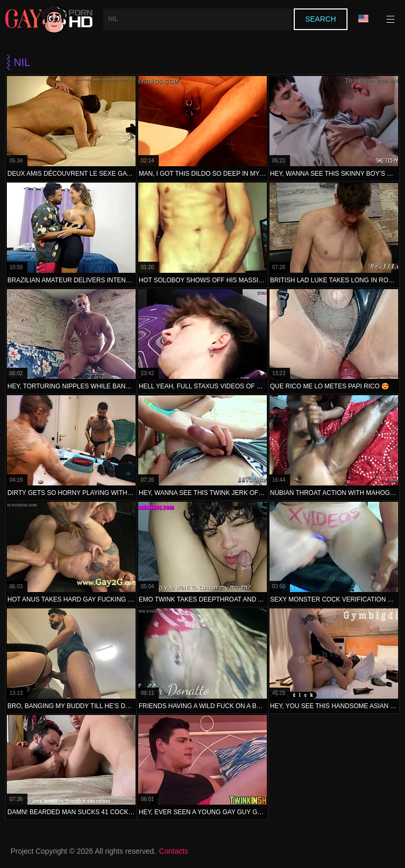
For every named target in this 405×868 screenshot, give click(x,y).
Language (363, 19)
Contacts (174, 851)
